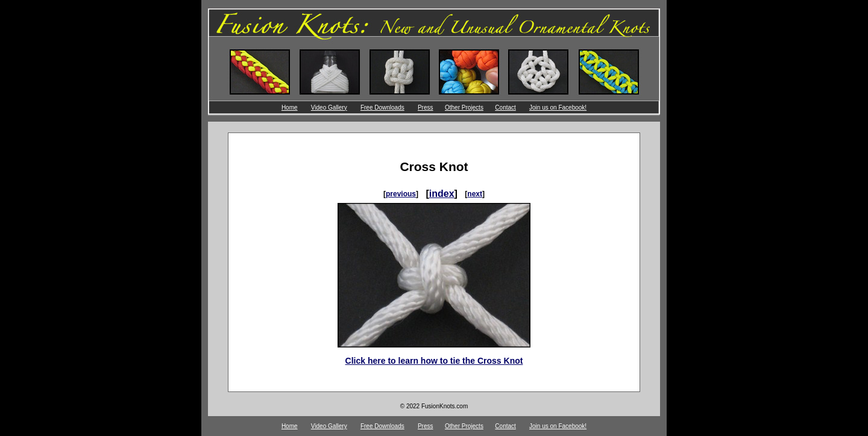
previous (401, 194)
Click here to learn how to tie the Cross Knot (434, 361)
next (475, 194)
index (442, 194)
